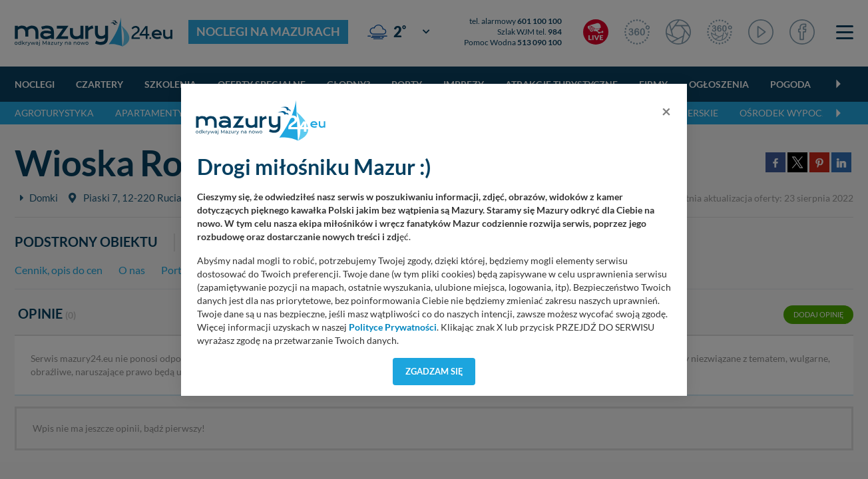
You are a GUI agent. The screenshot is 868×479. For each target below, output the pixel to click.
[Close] (666, 111)
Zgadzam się (434, 371)
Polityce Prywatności (393, 327)
